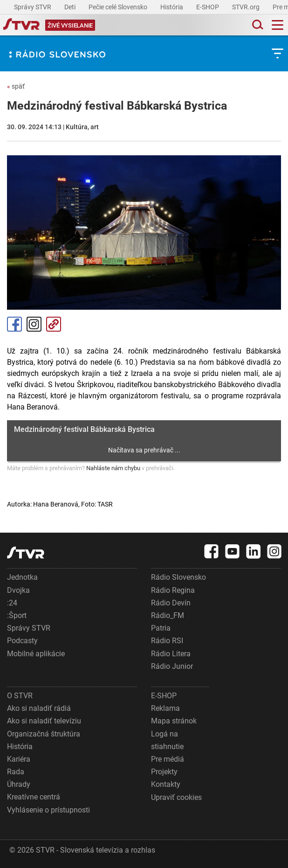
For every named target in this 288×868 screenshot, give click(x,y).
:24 (12, 603)
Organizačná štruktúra (44, 734)
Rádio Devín (171, 603)
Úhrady (19, 784)
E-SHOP (208, 7)
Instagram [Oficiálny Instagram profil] (34, 324)
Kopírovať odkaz (54, 324)
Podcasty (22, 641)
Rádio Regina (173, 590)
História (172, 7)
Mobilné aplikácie (36, 654)
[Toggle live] (70, 25)
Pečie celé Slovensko (119, 7)
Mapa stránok (174, 721)
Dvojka (18, 590)
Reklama (165, 708)
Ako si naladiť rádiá (39, 708)
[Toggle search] (257, 25)
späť (16, 86)
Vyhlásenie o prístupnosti (48, 810)
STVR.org (247, 7)
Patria (161, 628)
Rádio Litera (171, 654)
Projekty (164, 772)
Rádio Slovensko (178, 577)
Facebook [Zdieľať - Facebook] (14, 324)
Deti (71, 7)
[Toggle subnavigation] (278, 53)
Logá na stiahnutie (167, 740)
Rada (16, 772)
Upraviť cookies (176, 797)
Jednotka (22, 577)
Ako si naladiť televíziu (44, 721)
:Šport (17, 615)
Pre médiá (168, 759)
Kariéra (19, 759)
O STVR (20, 696)
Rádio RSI (167, 641)
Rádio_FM (168, 615)
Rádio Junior (172, 666)
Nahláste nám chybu (113, 468)
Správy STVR (33, 7)
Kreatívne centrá (34, 797)
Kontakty (166, 784)
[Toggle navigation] (278, 25)
